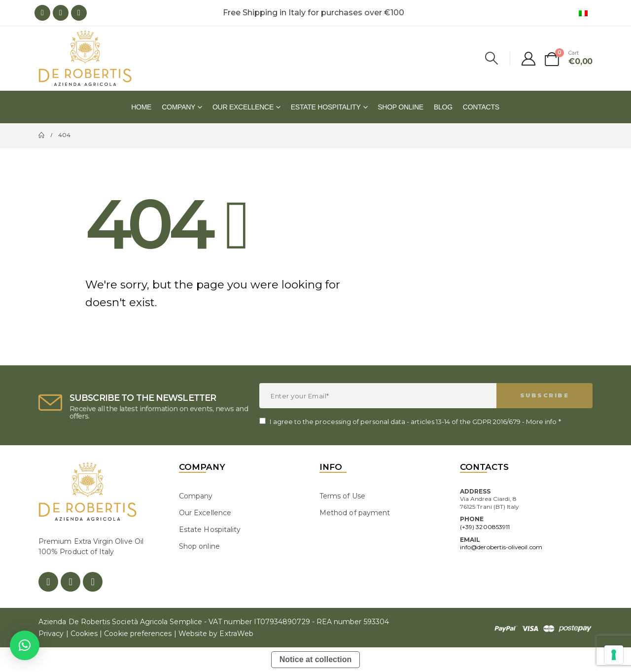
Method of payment (355, 513)
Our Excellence (243, 107)
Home (141, 107)
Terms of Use (342, 496)
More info (542, 422)
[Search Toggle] (492, 58)
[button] (25, 645)
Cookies (84, 634)
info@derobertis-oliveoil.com (501, 547)
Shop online (401, 107)
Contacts (481, 107)
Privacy (51, 634)
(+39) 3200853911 (485, 527)
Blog (443, 107)
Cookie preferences (138, 634)
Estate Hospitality (326, 107)
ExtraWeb (236, 634)
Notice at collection (316, 659)
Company (178, 107)
